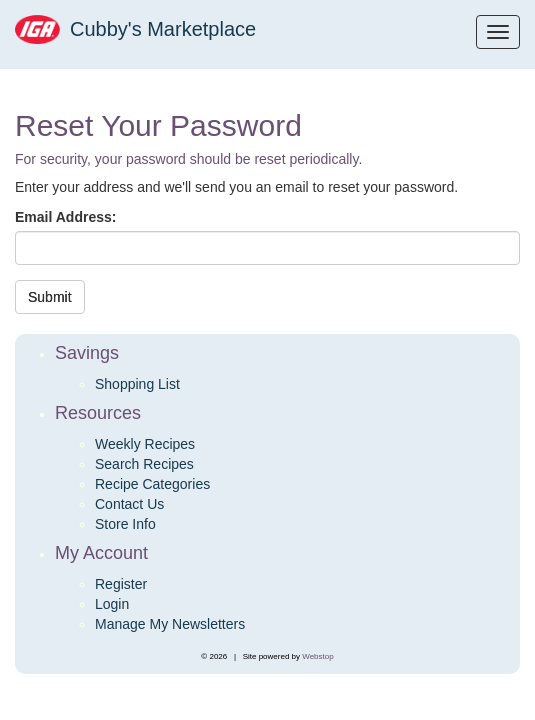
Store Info (125, 524)
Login (112, 604)
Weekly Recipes (145, 444)
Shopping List (137, 384)
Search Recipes (144, 464)
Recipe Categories (152, 484)
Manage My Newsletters (170, 624)
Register (121, 584)
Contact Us (129, 504)
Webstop (317, 656)
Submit (50, 297)
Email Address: (65, 217)
